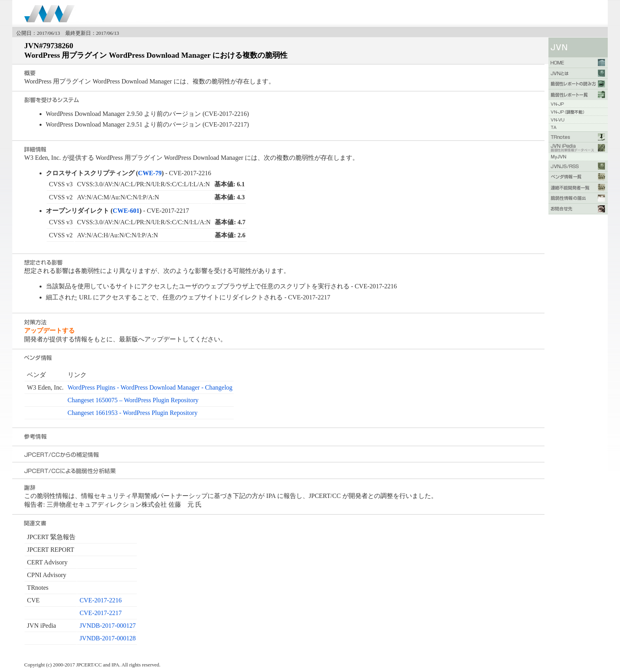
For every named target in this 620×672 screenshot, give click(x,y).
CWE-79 (150, 173)
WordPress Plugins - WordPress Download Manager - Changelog (150, 387)
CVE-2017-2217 (101, 613)
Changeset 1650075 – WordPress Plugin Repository (133, 400)
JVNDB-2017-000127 (108, 626)
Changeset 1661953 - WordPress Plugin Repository (133, 413)
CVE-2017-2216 (101, 600)
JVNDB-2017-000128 (108, 638)
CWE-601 (126, 211)
